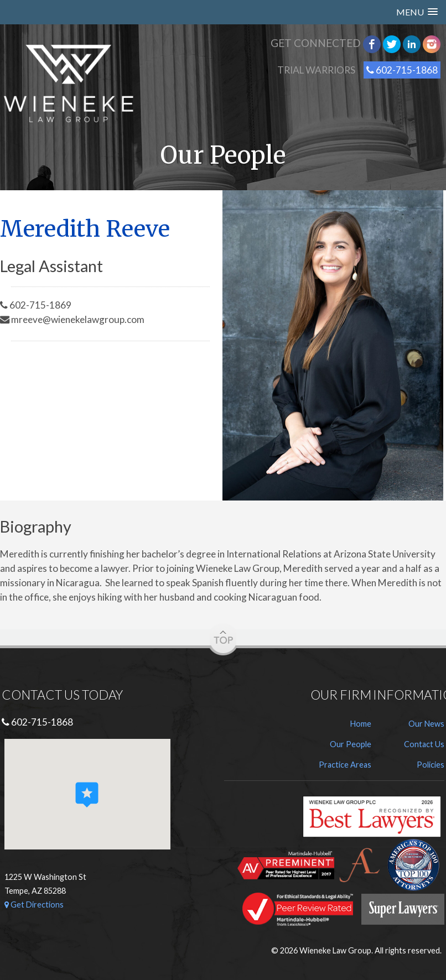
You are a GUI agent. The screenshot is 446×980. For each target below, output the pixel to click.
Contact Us (424, 744)
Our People (351, 744)
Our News (426, 724)
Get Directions (34, 905)
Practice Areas (345, 765)
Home (361, 724)
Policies (431, 765)
